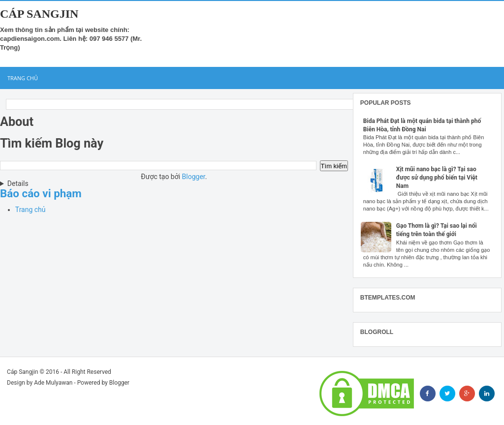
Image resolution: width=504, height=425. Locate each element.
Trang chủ (23, 78)
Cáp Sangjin (39, 14)
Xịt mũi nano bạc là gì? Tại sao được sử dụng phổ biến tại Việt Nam (437, 178)
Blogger (194, 177)
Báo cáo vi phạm (41, 193)
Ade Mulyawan (53, 383)
